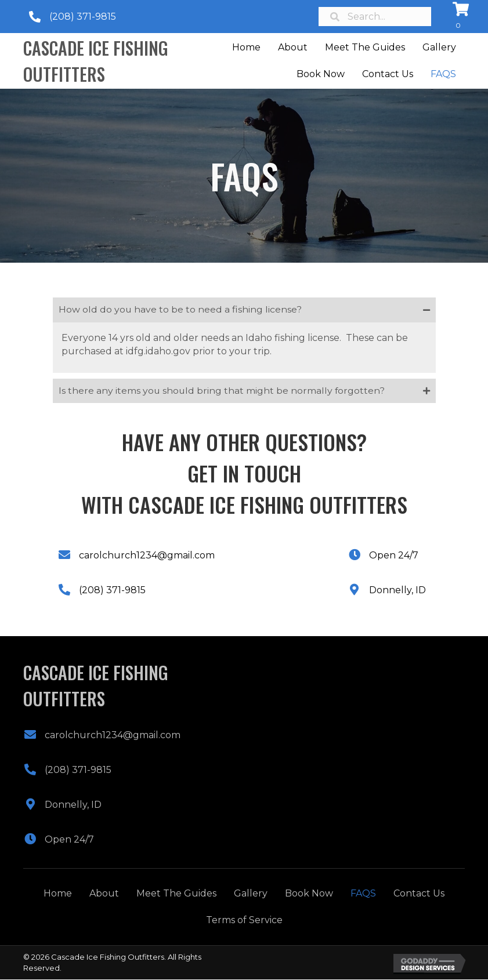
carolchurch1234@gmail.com (147, 556)
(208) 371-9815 (83, 17)
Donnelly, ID (397, 591)
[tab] (244, 310)
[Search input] (375, 17)
